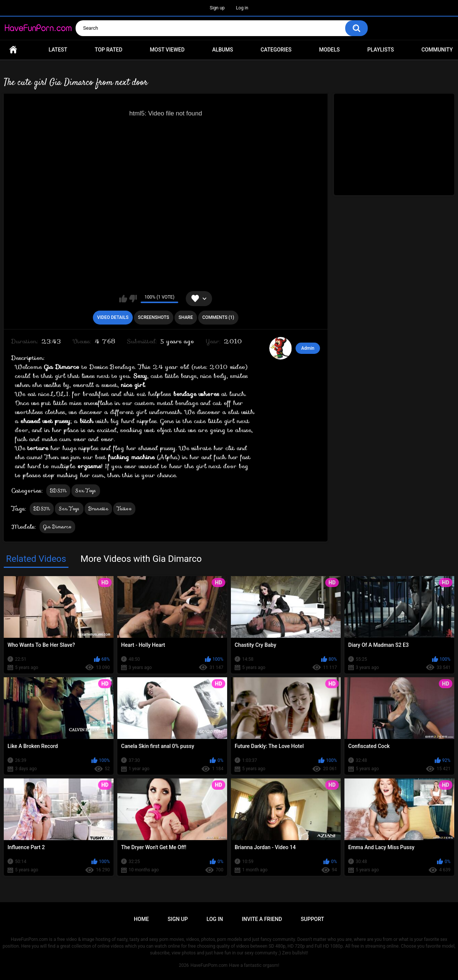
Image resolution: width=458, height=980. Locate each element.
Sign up (217, 8)
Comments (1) (218, 317)
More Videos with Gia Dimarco (141, 559)
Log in (242, 8)
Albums (223, 50)
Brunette (98, 509)
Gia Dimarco (57, 527)
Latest (58, 50)
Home (13, 50)
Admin (308, 348)
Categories (276, 50)
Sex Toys (86, 491)
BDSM (58, 491)
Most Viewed (167, 50)
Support (312, 919)
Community (437, 50)
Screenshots (154, 317)
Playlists (381, 50)
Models (330, 50)
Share (186, 317)
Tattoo (124, 509)
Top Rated (108, 50)
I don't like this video (133, 299)
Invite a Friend (262, 919)
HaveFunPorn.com (209, 965)
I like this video (123, 299)
